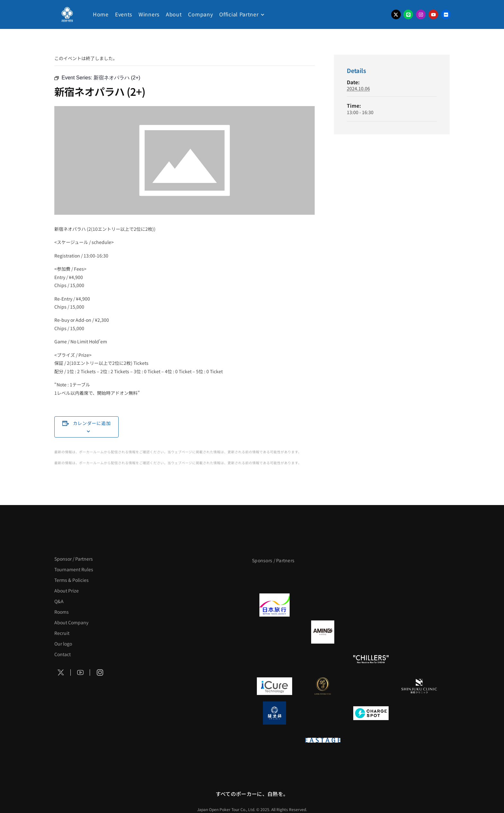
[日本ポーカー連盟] (371, 740)
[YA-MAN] (419, 632)
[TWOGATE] (371, 605)
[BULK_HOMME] (419, 659)
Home (101, 14)
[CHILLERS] (371, 659)
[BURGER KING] (274, 632)
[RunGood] (323, 659)
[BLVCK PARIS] (323, 578)
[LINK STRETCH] (323, 686)
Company (200, 14)
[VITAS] (323, 632)
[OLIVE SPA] (371, 686)
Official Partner (239, 14)
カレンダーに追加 (92, 423)
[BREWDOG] (419, 605)
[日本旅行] (274, 605)
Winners (149, 14)
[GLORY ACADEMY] (323, 605)
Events (124, 14)
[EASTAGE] (323, 740)
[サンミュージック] (371, 578)
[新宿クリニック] (419, 686)
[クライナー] (371, 632)
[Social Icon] (61, 673)
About (174, 14)
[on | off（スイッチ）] (274, 740)
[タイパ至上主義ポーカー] (419, 578)
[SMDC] (419, 713)
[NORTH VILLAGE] (323, 713)
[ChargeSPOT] (371, 713)
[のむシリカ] (274, 659)
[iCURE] (274, 686)
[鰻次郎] (274, 713)
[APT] (274, 578)
